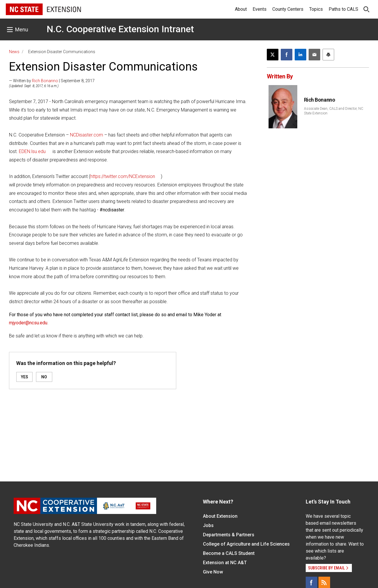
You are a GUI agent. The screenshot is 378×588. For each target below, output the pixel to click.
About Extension (220, 516)
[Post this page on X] (273, 55)
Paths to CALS (343, 9)
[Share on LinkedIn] (300, 55)
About (241, 9)
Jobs (208, 525)
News (14, 52)
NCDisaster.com (87, 135)
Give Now (213, 572)
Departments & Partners (229, 535)
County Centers (288, 9)
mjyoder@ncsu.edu (28, 323)
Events (260, 9)
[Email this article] (314, 55)
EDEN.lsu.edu (32, 151)
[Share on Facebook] (287, 55)
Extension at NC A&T (225, 563)
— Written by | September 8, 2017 (52, 81)
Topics (316, 9)
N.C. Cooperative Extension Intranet (120, 29)
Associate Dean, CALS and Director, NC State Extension (334, 111)
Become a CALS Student (229, 553)
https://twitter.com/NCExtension (123, 176)
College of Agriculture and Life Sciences (246, 544)
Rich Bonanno (45, 81)
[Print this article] (328, 55)
